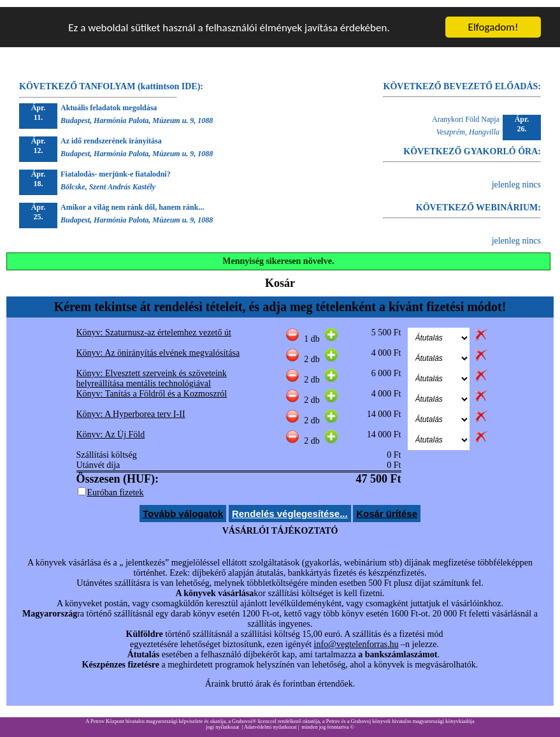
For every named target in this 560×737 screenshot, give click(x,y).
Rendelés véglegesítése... (290, 507)
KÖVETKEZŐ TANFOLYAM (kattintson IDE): (111, 79)
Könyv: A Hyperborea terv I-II (131, 407)
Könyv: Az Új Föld (111, 427)
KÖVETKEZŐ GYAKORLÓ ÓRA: (472, 144)
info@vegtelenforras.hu (356, 637)
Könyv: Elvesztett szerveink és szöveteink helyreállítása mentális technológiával (152, 371)
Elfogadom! (493, 20)
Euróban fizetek (116, 485)
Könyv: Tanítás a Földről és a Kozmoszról (152, 387)
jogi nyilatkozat (222, 720)
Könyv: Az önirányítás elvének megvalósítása (158, 346)
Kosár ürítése (387, 507)
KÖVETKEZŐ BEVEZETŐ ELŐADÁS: (462, 79)
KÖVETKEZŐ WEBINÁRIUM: (478, 201)
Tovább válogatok (183, 507)
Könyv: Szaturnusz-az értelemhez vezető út (154, 325)
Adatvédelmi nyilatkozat (270, 720)
